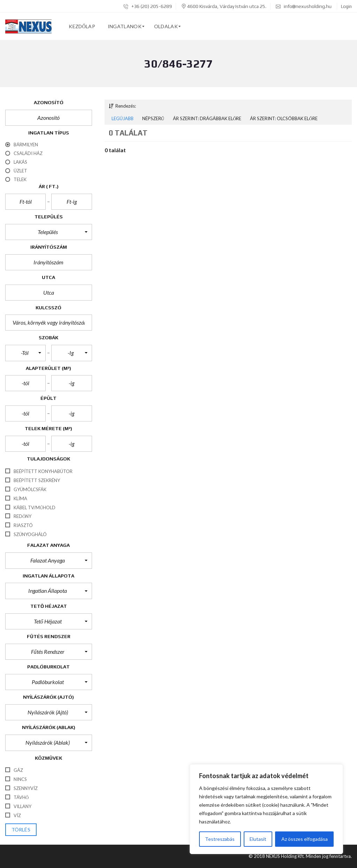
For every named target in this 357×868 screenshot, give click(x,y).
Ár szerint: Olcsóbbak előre (284, 118)
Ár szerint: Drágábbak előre (207, 118)
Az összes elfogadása (305, 839)
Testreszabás (220, 839)
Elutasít (258, 839)
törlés (21, 830)
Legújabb (123, 118)
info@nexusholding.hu (304, 6)
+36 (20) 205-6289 (148, 6)
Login (346, 6)
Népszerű (153, 118)
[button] (49, 232)
